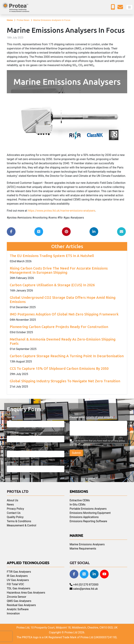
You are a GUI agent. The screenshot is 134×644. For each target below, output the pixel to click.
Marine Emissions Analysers (87, 544)
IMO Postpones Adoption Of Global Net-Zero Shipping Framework (64, 314)
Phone (11, 447)
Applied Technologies (28, 563)
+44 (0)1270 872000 (84, 585)
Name (11, 417)
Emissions (79, 491)
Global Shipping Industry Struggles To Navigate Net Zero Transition (65, 381)
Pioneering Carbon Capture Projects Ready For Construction (59, 327)
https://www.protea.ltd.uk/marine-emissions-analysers (62, 211)
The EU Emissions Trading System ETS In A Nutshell (52, 256)
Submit (76, 453)
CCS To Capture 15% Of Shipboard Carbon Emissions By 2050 (59, 368)
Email (10, 462)
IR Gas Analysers (17, 576)
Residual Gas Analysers (21, 605)
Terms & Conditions (19, 521)
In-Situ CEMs (78, 505)
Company (13, 432)
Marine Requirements (83, 549)
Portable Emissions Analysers (88, 509)
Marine (76, 536)
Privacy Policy (15, 509)
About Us (12, 500)
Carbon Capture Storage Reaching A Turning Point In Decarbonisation (67, 356)
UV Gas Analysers (18, 580)
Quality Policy (15, 517)
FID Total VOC (15, 584)
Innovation (13, 613)
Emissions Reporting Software (88, 521)
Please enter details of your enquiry (91, 417)
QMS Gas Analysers (19, 601)
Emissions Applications (84, 517)
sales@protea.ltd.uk (84, 589)
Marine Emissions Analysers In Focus (52, 20)
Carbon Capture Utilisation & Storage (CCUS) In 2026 (52, 285)
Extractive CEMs (80, 500)
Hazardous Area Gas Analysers (26, 593)
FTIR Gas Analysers (19, 572)
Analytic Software (18, 609)
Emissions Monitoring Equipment (90, 513)
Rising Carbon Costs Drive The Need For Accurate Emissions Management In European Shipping (59, 270)
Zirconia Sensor (16, 597)
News (10, 505)
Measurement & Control (21, 525)
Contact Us (14, 513)
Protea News (23, 20)
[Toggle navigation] (129, 7)
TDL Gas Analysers (18, 588)
